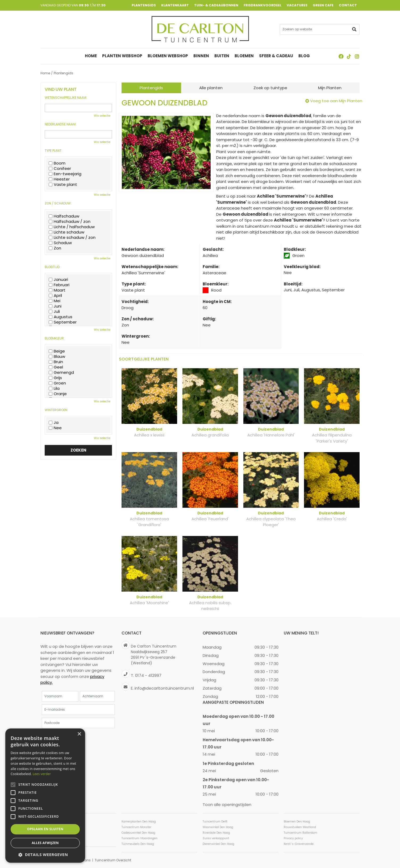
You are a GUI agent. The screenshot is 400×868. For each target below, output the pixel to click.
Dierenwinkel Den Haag (218, 844)
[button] (45, 855)
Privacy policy (293, 838)
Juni (55, 306)
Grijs (55, 378)
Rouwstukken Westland (300, 827)
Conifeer (60, 169)
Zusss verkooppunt (216, 838)
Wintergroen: (56, 410)
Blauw (57, 357)
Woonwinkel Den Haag (218, 827)
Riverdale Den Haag (216, 832)
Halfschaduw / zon (70, 222)
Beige (57, 351)
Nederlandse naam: (61, 124)
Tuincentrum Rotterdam (301, 832)
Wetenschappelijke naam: (66, 98)
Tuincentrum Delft (215, 821)
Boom (57, 163)
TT (349, 56)
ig (357, 56)
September (63, 322)
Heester (59, 179)
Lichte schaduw (66, 232)
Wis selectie (102, 116)
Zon (55, 248)
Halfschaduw (64, 216)
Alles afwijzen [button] (45, 843)
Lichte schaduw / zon (72, 238)
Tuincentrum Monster (136, 827)
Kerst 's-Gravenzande (299, 844)
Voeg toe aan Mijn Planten (336, 101)
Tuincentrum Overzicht (113, 860)
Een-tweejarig (65, 174)
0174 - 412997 (148, 675)
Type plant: (53, 151)
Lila (54, 388)
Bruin (56, 362)
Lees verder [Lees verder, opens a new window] (42, 774)
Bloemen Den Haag (297, 821)
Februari (59, 285)
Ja (54, 423)
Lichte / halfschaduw (72, 227)
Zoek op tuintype (270, 88)
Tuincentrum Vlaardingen (139, 838)
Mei (55, 301)
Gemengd (61, 372)
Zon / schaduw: (58, 203)
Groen (57, 383)
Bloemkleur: (55, 338)
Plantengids (151, 88)
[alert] (45, 796)
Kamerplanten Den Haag (139, 821)
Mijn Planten (330, 88)
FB (341, 56)
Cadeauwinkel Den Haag (138, 832)
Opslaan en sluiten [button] (45, 829)
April (55, 296)
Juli (54, 312)
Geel (56, 367)
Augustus (61, 317)
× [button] (79, 734)
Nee (55, 428)
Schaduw (60, 243)
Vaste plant (63, 185)
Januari (58, 280)
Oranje (58, 394)
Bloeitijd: (53, 267)
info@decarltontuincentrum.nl (164, 688)
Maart (57, 290)
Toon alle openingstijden (227, 804)
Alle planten (211, 88)
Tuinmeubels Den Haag (138, 844)
